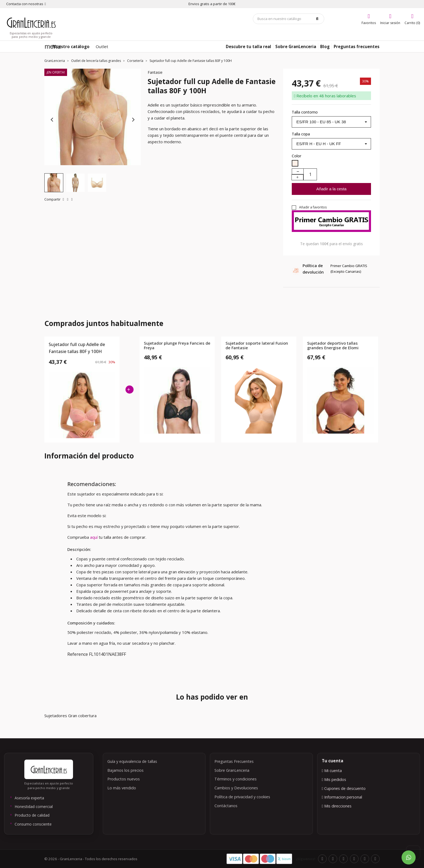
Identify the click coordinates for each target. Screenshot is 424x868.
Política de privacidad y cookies (242, 797)
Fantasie (155, 72)
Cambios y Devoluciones (236, 788)
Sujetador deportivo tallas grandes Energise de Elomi (333, 346)
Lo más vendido (122, 788)
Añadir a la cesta (332, 189)
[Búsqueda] (289, 19)
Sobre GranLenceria (232, 770)
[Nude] (295, 164)
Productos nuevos (124, 779)
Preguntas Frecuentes (234, 761)
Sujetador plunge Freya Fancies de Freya (177, 346)
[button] (54, 183)
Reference (78, 654)
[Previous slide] (52, 120)
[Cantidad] (310, 174)
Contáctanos (226, 806)
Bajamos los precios (125, 770)
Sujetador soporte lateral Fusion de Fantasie (257, 346)
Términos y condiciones (236, 779)
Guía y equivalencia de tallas (132, 761)
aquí (94, 537)
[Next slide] (133, 120)
